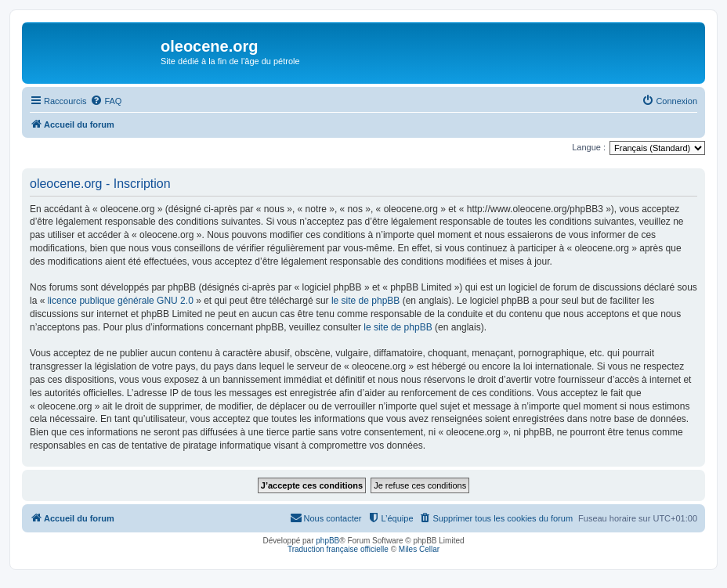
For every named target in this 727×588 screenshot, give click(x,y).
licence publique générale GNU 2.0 (121, 301)
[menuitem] (106, 101)
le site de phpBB (365, 301)
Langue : (589, 147)
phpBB (327, 541)
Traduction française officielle (338, 549)
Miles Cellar (419, 549)
